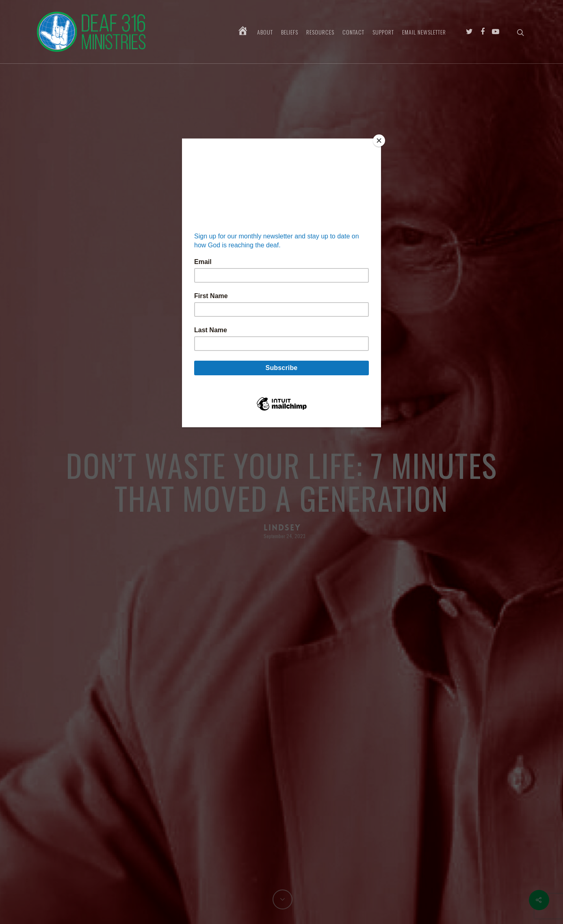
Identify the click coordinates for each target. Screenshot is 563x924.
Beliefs (290, 32)
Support (383, 32)
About (265, 32)
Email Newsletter (424, 32)
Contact (353, 32)
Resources (320, 32)
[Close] (379, 141)
